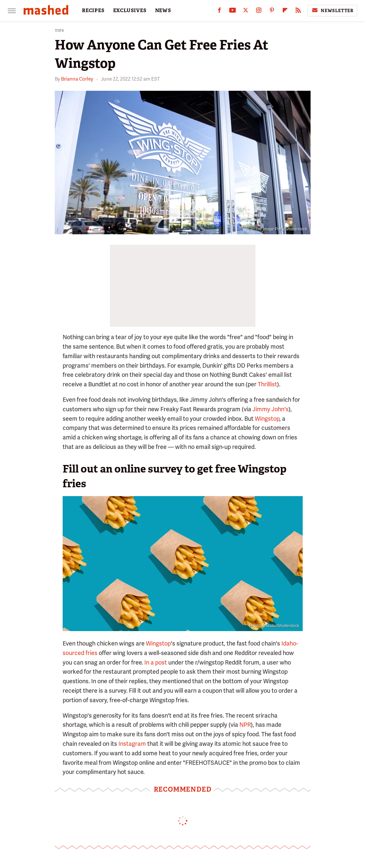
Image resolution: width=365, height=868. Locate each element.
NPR (245, 725)
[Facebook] (219, 12)
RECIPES (93, 10)
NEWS (163, 10)
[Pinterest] (272, 12)
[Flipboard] (285, 12)
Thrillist (267, 384)
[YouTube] (233, 12)
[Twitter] (246, 12)
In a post (156, 662)
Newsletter (332, 10)
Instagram (132, 744)
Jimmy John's (271, 409)
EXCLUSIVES (130, 10)
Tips (60, 31)
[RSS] (298, 12)
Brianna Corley (77, 79)
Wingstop (267, 419)
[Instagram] (259, 12)
